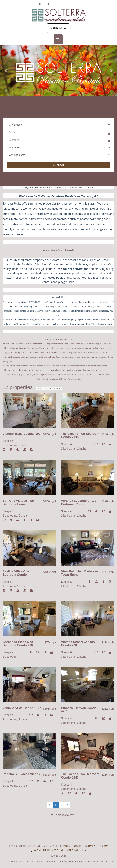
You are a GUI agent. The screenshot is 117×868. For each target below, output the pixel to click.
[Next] (67, 805)
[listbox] (58, 70)
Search (58, 165)
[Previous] (50, 805)
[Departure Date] (57, 140)
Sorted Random (49, 388)
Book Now (58, 28)
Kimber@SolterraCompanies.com (84, 846)
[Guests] (58, 147)
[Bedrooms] (58, 155)
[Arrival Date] (57, 132)
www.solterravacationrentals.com (58, 850)
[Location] (58, 125)
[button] (6, 70)
